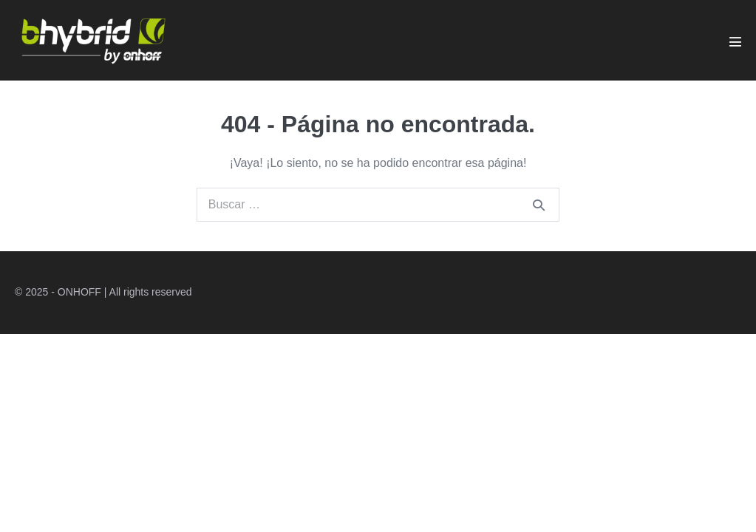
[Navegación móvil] (735, 41)
